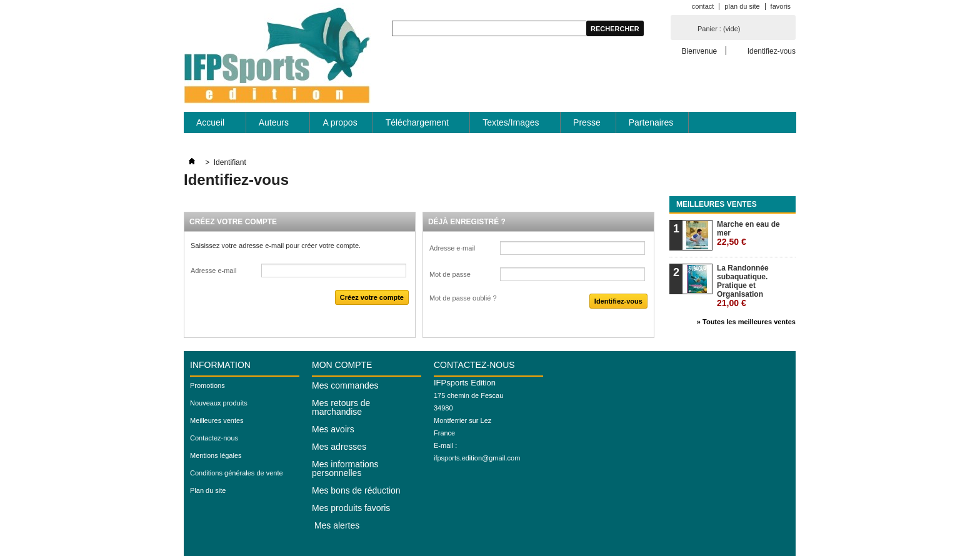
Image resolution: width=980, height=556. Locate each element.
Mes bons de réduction (356, 490)
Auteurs (274, 125)
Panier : (719, 29)
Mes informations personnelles (345, 469)
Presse (587, 122)
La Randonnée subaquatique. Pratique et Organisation (743, 286)
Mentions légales (216, 455)
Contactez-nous (214, 438)
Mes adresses (339, 447)
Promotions (207, 385)
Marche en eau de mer (748, 233)
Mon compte (342, 365)
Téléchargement (418, 125)
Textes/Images (511, 125)
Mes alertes (336, 525)
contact (703, 6)
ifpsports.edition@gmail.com (477, 458)
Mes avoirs (333, 429)
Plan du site (208, 490)
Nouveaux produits (219, 403)
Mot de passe (450, 274)
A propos (340, 122)
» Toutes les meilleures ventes (746, 322)
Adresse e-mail (213, 271)
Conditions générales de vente (237, 473)
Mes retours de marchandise (341, 407)
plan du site (742, 6)
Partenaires (651, 122)
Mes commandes (345, 385)
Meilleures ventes (717, 204)
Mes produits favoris (351, 508)
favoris (781, 6)
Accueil (211, 125)
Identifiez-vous (772, 51)
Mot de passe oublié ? (463, 298)
